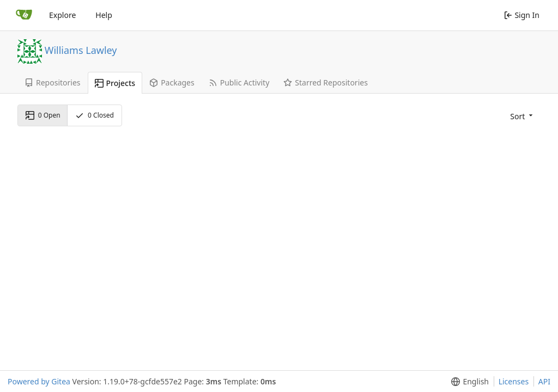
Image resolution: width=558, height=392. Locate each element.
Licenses (514, 381)
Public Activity (239, 82)
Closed (95, 115)
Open (43, 115)
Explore (62, 15)
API (544, 381)
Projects (115, 83)
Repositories (53, 82)
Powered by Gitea (39, 381)
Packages (172, 82)
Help (104, 15)
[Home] (24, 15)
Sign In (522, 15)
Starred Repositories (326, 82)
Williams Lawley (81, 50)
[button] (520, 116)
